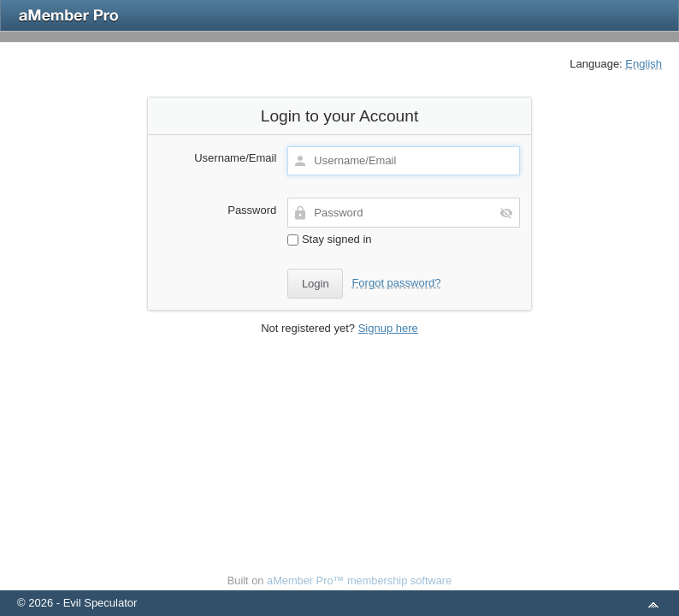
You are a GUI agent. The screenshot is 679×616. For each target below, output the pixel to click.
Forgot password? (396, 283)
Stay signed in (329, 239)
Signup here (388, 328)
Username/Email (235, 158)
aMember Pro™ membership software (359, 580)
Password (252, 210)
